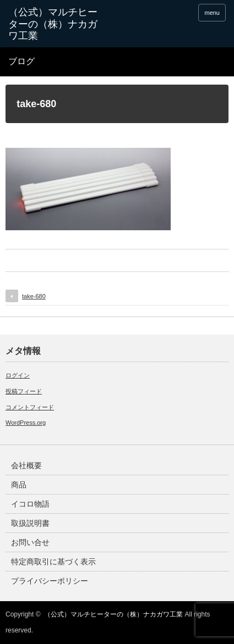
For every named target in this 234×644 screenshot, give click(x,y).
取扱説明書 (30, 523)
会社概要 (26, 465)
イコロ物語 (30, 504)
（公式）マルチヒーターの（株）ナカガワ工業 (113, 614)
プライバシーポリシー (50, 581)
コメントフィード (30, 407)
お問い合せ (30, 542)
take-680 (34, 296)
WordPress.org (26, 423)
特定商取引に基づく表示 (53, 562)
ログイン (18, 375)
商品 (19, 485)
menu (212, 13)
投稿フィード (24, 391)
